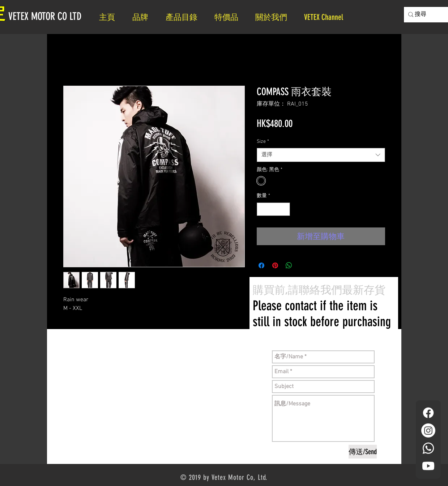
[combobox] (321, 155)
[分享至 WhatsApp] (289, 265)
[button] (274, 17)
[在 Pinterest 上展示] (275, 265)
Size (263, 142)
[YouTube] (428, 466)
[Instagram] (428, 430)
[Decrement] (262, 209)
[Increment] (284, 209)
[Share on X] (303, 265)
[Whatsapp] (428, 448)
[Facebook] (428, 413)
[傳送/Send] (363, 452)
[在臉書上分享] (261, 265)
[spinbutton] (273, 209)
